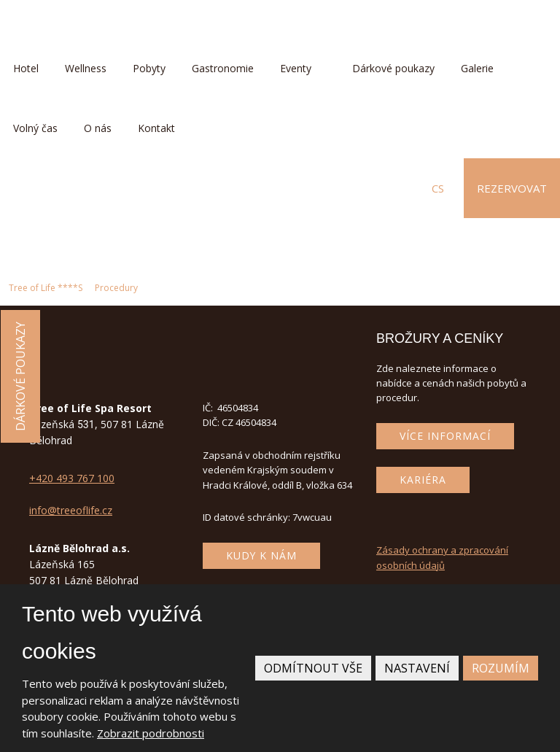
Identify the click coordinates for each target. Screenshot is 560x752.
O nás (98, 128)
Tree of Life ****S (46, 288)
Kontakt (156, 128)
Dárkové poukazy (393, 68)
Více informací (445, 436)
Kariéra (423, 480)
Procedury (116, 288)
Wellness (86, 68)
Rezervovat (512, 188)
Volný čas (35, 128)
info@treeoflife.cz (71, 510)
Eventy (296, 68)
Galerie (477, 68)
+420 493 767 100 (72, 478)
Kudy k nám (261, 555)
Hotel (26, 68)
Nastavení (417, 668)
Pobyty (149, 68)
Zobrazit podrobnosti (151, 733)
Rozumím (501, 668)
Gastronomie (223, 68)
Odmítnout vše (313, 668)
